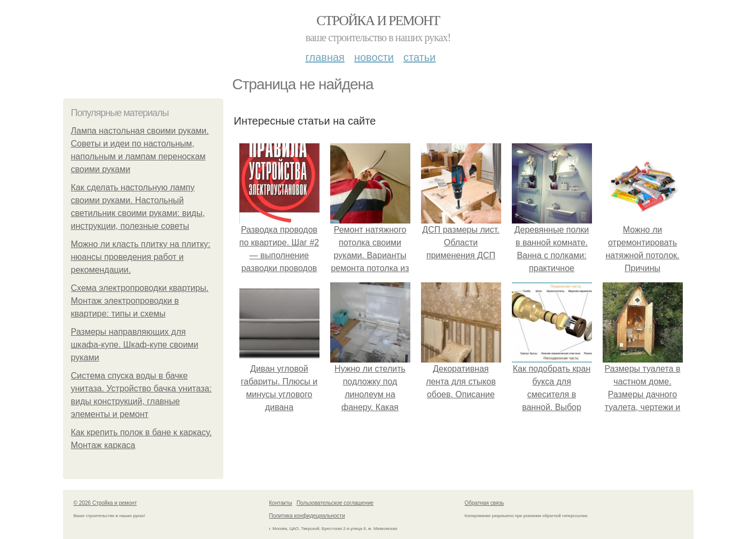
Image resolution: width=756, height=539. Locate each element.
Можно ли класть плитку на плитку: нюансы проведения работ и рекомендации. (141, 257)
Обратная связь (485, 503)
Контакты (281, 503)
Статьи (419, 57)
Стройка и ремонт (378, 21)
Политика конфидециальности (307, 516)
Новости (374, 57)
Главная (325, 57)
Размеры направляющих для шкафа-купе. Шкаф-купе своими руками (135, 345)
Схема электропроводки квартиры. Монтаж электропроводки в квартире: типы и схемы (140, 301)
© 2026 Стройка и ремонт (106, 503)
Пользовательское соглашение (335, 503)
